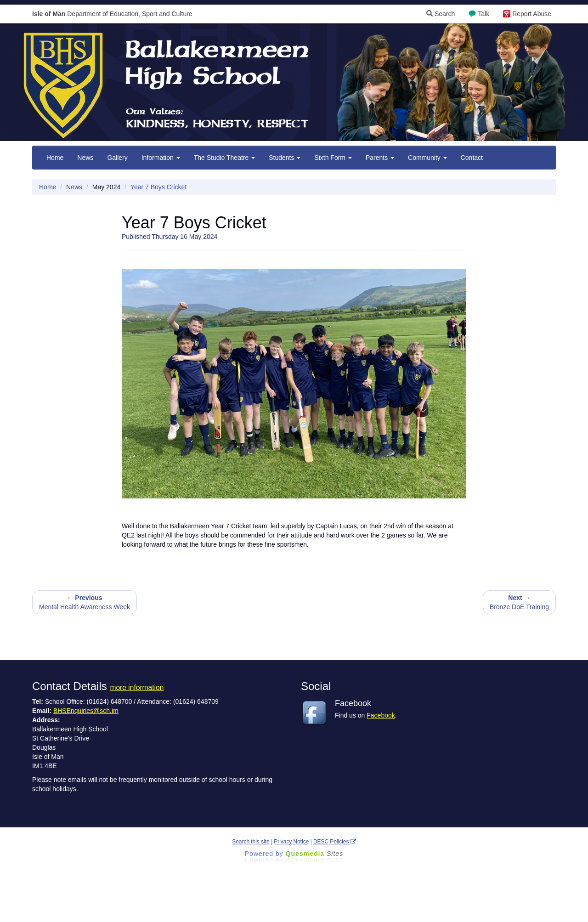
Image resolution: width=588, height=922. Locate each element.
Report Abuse (532, 14)
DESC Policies (335, 842)
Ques (315, 854)
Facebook (381, 715)
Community (427, 158)
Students (285, 158)
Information (161, 158)
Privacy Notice (291, 842)
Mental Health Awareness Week (85, 602)
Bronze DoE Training (519, 602)
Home (55, 158)
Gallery (117, 158)
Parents (380, 158)
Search (441, 14)
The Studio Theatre (224, 158)
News (85, 158)
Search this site (251, 842)
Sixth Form (333, 158)
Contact (472, 158)
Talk (483, 14)
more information (137, 687)
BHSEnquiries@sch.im (86, 711)
